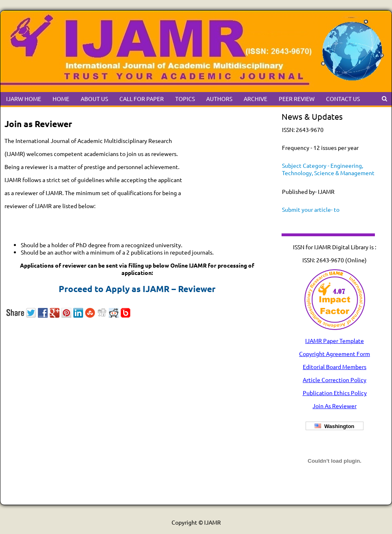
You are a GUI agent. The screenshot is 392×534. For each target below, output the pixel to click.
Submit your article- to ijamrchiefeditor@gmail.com (319, 213)
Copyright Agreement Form (335, 354)
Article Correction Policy (335, 380)
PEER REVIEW (297, 99)
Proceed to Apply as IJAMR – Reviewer (137, 289)
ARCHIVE (255, 99)
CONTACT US (343, 99)
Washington (334, 426)
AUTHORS (219, 99)
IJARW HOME (24, 99)
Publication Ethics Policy (335, 393)
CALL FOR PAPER (142, 99)
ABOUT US (94, 99)
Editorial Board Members (335, 367)
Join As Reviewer (335, 406)
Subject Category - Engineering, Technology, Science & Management (328, 169)
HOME (61, 99)
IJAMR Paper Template (335, 341)
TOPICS (185, 99)
